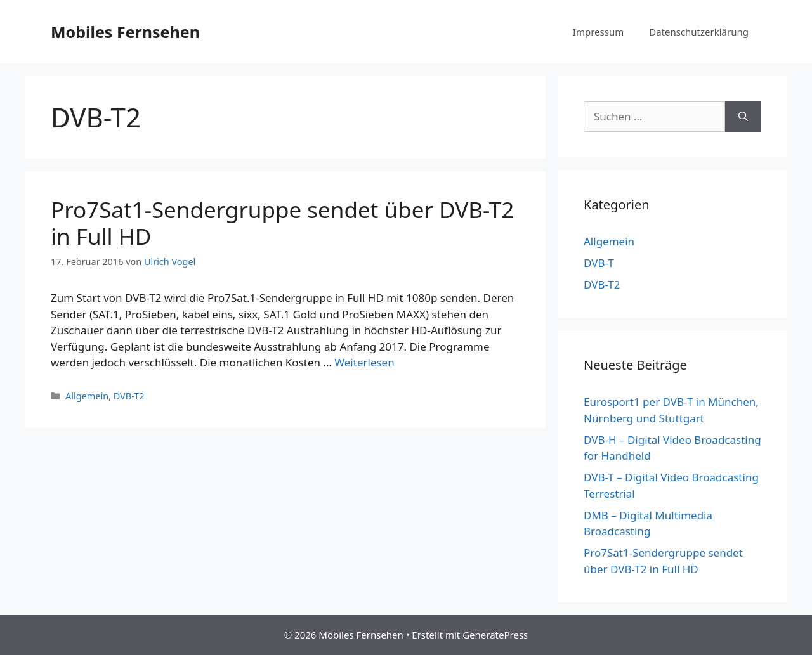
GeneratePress (495, 635)
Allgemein (87, 396)
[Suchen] (743, 117)
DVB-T (599, 263)
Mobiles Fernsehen (125, 32)
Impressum (598, 32)
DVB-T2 (129, 396)
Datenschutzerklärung (699, 32)
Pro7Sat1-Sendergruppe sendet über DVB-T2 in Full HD (282, 223)
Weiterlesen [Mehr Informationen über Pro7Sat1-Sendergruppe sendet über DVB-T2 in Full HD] (364, 362)
